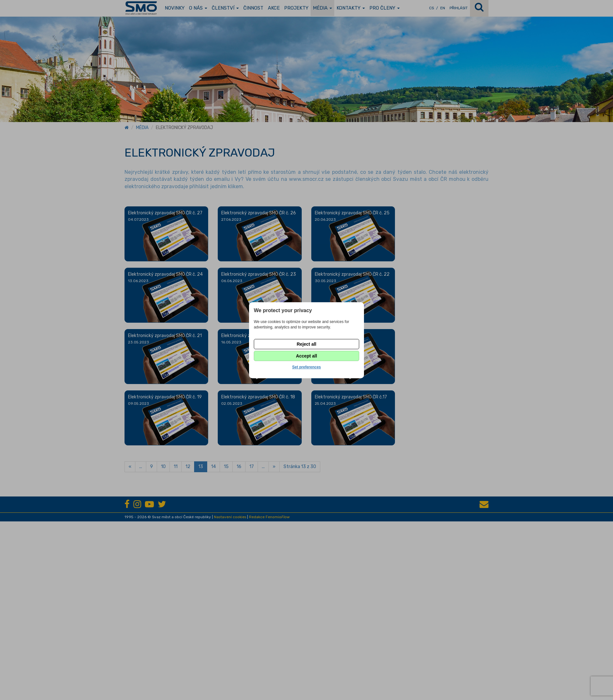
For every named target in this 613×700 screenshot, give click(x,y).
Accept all (306, 356)
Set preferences (306, 367)
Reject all (306, 344)
